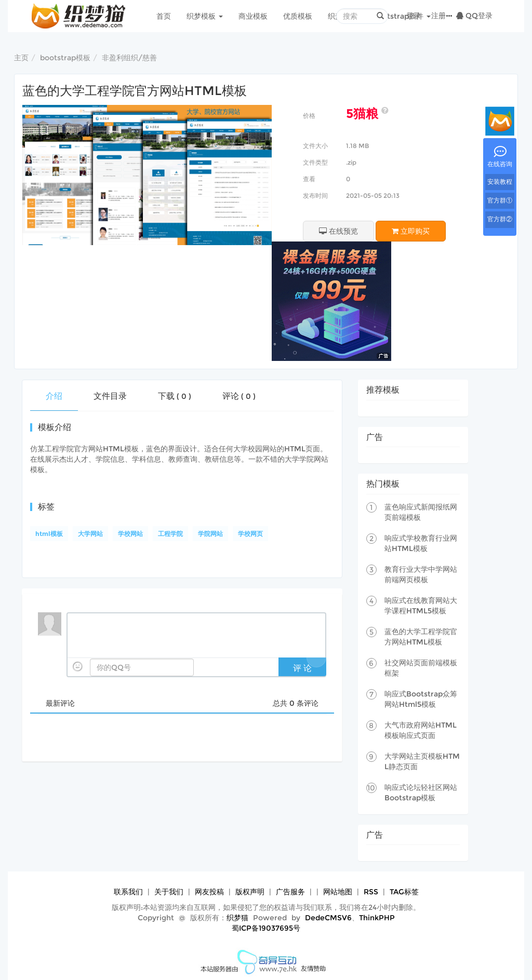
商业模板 (253, 16)
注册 (438, 16)
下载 (175, 396)
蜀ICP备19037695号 (266, 928)
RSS (371, 892)
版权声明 (250, 892)
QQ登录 (474, 16)
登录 (414, 16)
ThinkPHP (377, 918)
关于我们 (169, 892)
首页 (164, 16)
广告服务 (290, 892)
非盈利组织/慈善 (129, 58)
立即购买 (411, 231)
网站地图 (338, 892)
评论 (239, 396)
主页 (21, 58)
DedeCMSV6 (328, 918)
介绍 (54, 396)
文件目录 (110, 396)
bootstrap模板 (65, 58)
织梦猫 (237, 918)
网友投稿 (209, 892)
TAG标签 (404, 892)
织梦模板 (205, 16)
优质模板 (298, 16)
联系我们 (128, 892)
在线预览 (338, 231)
